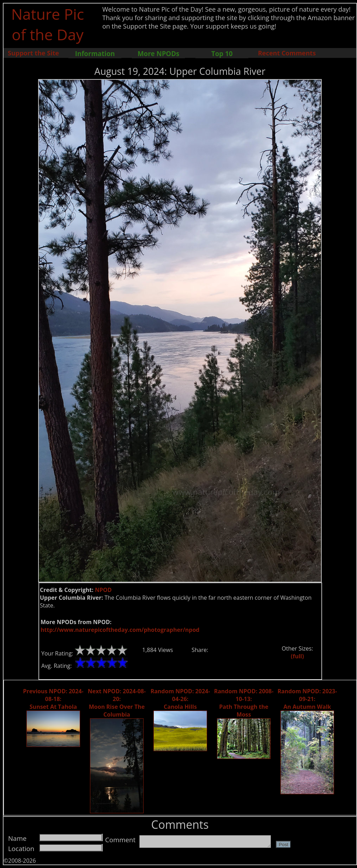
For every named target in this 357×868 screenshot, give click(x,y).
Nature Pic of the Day (48, 24)
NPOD (103, 590)
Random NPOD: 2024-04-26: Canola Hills (180, 699)
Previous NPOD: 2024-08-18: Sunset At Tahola (53, 699)
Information (95, 53)
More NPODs (158, 53)
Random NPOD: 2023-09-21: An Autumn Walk (307, 699)
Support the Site (33, 53)
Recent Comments (287, 53)
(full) (297, 656)
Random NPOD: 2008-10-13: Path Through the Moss (244, 703)
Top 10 (222, 53)
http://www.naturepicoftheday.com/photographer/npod (120, 630)
